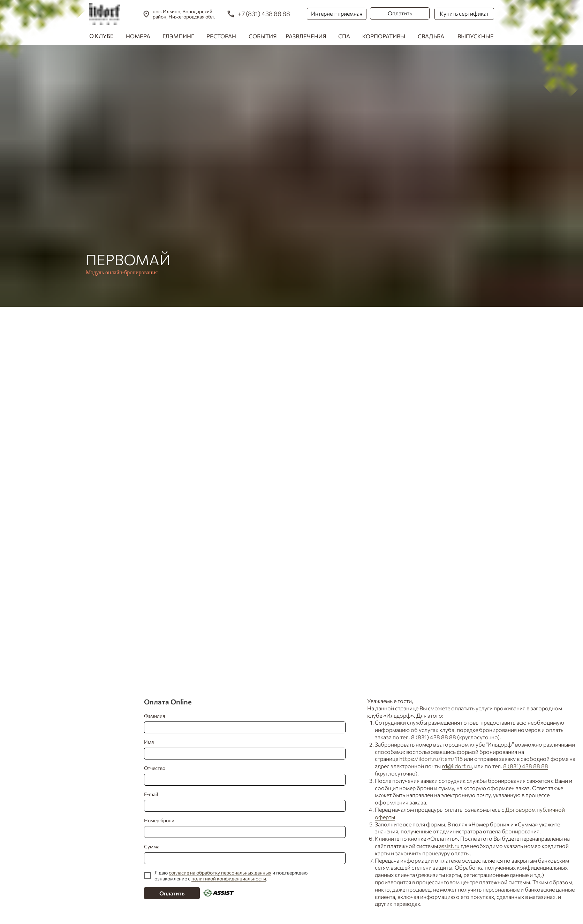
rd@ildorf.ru (457, 766)
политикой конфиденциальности (229, 879)
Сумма (242, 854)
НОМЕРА (138, 36)
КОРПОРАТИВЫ (384, 36)
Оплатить (172, 893)
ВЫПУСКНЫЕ (476, 36)
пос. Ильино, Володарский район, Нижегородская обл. (184, 14)
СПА (344, 36)
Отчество (242, 775)
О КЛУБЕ (101, 36)
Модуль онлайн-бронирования (122, 272)
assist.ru (449, 846)
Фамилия (242, 723)
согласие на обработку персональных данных (220, 873)
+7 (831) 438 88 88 (264, 14)
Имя (242, 749)
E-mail (242, 801)
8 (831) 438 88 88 (526, 766)
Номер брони (242, 828)
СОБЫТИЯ (263, 36)
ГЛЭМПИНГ (178, 36)
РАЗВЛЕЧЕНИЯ (306, 36)
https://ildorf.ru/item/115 (431, 759)
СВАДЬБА (431, 36)
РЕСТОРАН (221, 36)
